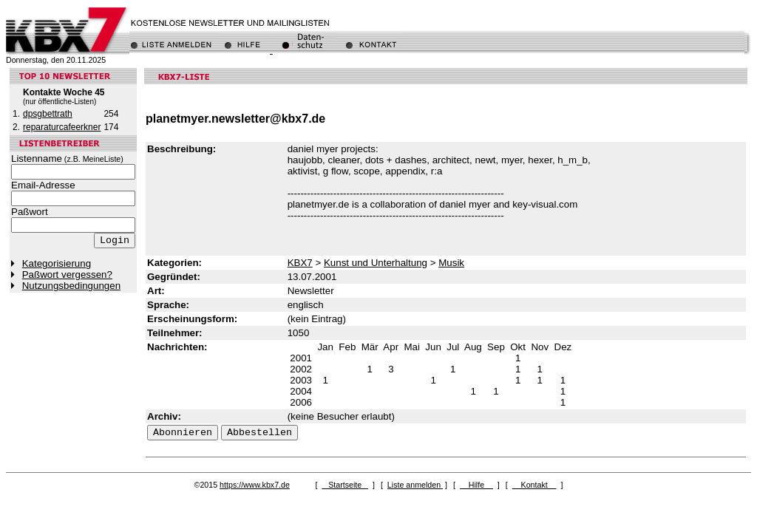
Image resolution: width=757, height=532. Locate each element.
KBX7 (300, 263)
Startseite (345, 485)
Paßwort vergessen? (67, 274)
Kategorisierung (57, 263)
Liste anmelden (415, 485)
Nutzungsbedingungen (71, 286)
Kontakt (534, 485)
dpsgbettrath (48, 114)
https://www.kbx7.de (255, 485)
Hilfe (476, 485)
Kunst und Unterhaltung (376, 263)
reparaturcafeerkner (62, 127)
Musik (451, 263)
